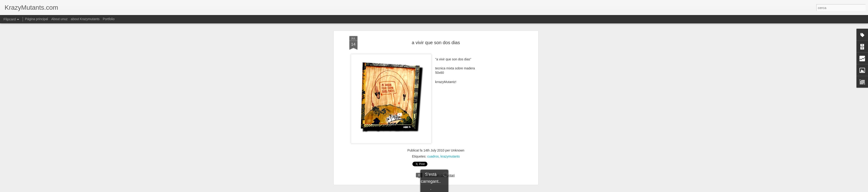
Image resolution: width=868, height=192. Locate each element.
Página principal (36, 19)
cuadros (433, 145)
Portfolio (109, 19)
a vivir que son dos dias (436, 31)
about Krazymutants (85, 19)
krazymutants (450, 145)
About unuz (59, 19)
